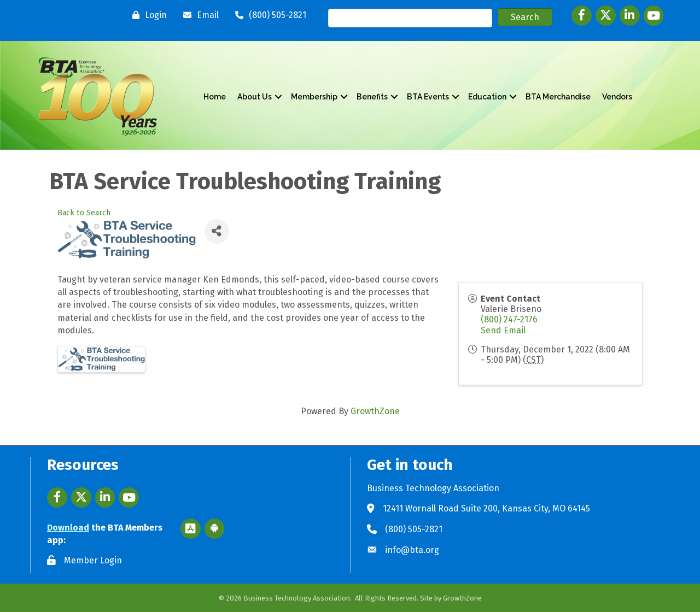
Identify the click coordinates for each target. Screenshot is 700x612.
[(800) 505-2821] (268, 15)
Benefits (372, 97)
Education (487, 97)
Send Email (503, 330)
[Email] (198, 15)
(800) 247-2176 (509, 319)
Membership (314, 97)
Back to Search (84, 213)
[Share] (217, 231)
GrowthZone (375, 411)
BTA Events (428, 97)
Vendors (617, 97)
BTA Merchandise (558, 97)
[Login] (147, 15)
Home (215, 97)
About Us (255, 97)
